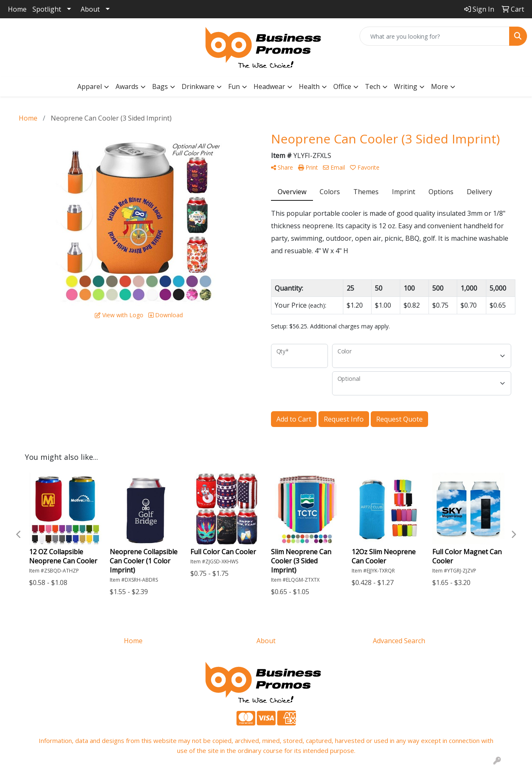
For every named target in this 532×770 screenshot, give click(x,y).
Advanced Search (399, 641)
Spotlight (47, 9)
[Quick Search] (435, 36)
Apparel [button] (90, 86)
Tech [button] (373, 86)
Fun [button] (234, 86)
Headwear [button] (269, 86)
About (90, 9)
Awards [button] (127, 86)
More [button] (440, 86)
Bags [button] (160, 86)
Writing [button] (406, 86)
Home (17, 9)
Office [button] (342, 86)
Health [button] (309, 86)
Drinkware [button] (198, 86)
